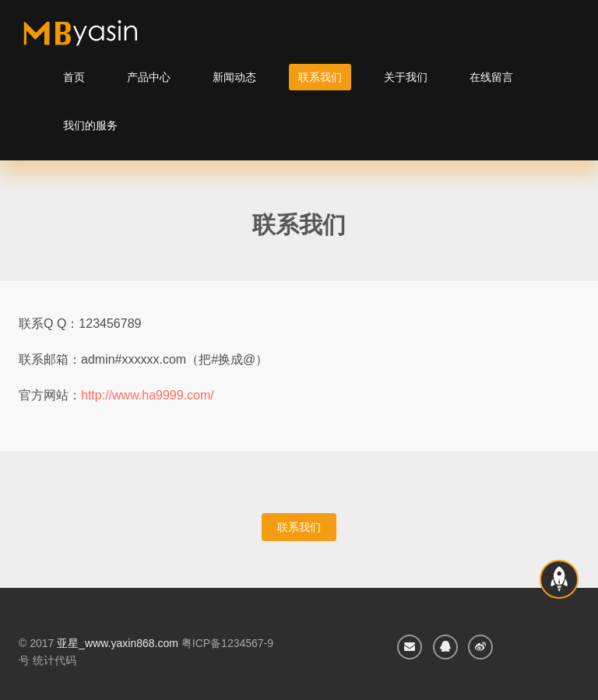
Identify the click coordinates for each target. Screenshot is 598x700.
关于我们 (406, 77)
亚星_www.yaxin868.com (118, 643)
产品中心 (149, 77)
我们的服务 (90, 125)
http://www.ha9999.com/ (148, 395)
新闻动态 (234, 77)
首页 (74, 77)
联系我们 (320, 77)
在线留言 (491, 77)
